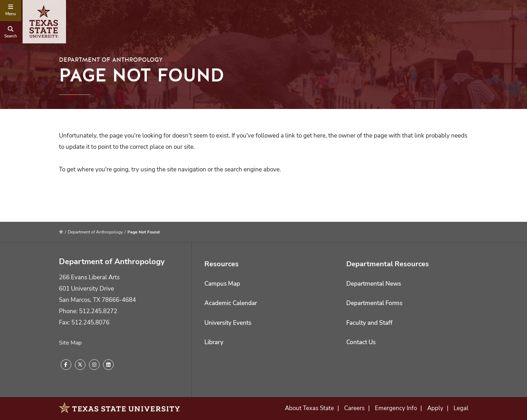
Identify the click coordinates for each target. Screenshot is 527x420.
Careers (354, 408)
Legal (461, 408)
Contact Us (361, 342)
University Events (228, 323)
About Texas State (309, 408)
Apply (435, 408)
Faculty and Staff (369, 323)
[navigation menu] (11, 11)
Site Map (70, 343)
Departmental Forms (374, 303)
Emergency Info (396, 408)
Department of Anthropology (111, 60)
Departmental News (374, 284)
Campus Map (222, 284)
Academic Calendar (231, 303)
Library (214, 342)
